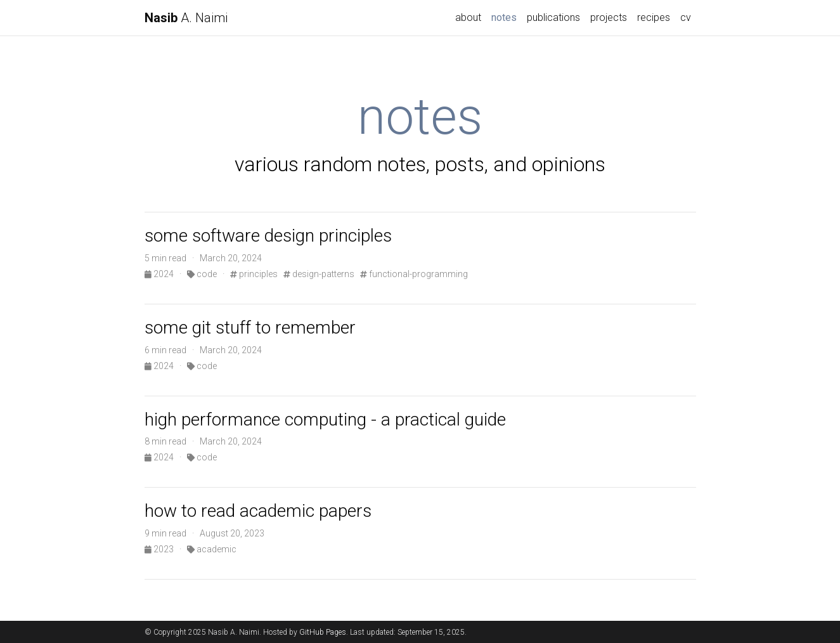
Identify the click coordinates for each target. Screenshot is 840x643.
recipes (654, 17)
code (202, 274)
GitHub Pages (323, 632)
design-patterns (319, 274)
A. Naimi (186, 18)
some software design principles (268, 236)
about (468, 17)
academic (212, 549)
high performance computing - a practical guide (325, 419)
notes (507, 16)
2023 (160, 549)
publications (553, 17)
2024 (160, 274)
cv (686, 17)
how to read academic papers (258, 511)
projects (609, 17)
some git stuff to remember (250, 328)
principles (254, 274)
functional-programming (414, 274)
